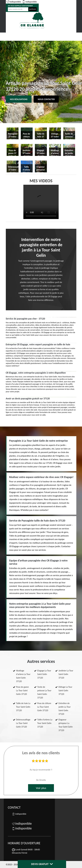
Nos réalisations (19, 99)
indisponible (14, 2)
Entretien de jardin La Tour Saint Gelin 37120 (65, 709)
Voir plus (41, 788)
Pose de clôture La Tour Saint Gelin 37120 (44, 707)
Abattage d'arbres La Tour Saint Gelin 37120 (23, 676)
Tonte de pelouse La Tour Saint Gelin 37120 (44, 692)
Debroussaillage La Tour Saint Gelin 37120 (23, 723)
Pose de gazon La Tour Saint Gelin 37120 (23, 690)
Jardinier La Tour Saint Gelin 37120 (66, 674)
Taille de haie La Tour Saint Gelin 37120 (23, 707)
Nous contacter (46, 99)
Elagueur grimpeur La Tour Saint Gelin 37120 (66, 725)
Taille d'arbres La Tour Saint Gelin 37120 (45, 723)
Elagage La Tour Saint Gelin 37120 (44, 674)
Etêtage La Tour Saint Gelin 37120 (65, 690)
